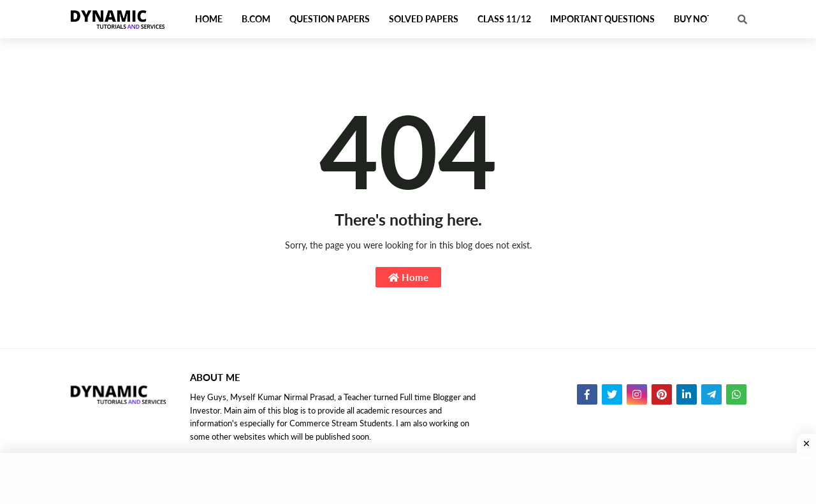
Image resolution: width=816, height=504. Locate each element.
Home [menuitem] (209, 19)
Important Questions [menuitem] (602, 19)
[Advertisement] (408, 479)
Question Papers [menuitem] (330, 19)
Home (408, 277)
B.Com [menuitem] (256, 19)
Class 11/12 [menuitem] (504, 19)
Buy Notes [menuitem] (698, 19)
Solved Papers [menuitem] (424, 19)
